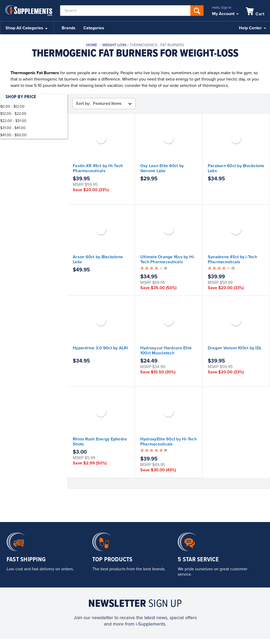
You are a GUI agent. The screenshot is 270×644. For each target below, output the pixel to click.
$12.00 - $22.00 (13, 114)
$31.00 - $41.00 (13, 128)
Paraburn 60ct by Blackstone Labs (236, 168)
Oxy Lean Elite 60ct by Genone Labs (162, 168)
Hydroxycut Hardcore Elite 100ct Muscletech (166, 351)
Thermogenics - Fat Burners (157, 45)
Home (92, 45)
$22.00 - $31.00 (13, 121)
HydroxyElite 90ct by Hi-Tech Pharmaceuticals (168, 442)
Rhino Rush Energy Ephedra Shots (100, 442)
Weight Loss (114, 45)
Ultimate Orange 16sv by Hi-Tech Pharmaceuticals (168, 259)
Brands (69, 28)
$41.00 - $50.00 (13, 135)
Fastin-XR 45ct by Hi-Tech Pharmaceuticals (98, 168)
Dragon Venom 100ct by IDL (235, 348)
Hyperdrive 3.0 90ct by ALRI (100, 348)
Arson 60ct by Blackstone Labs (98, 259)
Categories (94, 28)
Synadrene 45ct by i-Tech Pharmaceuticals (232, 259)
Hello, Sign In (222, 8)
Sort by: (83, 104)
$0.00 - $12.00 (12, 107)
